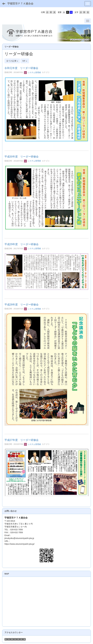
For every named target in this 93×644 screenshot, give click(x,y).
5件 (25, 61)
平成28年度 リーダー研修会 (22, 305)
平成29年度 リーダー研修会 (22, 244)
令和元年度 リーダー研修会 (21, 68)
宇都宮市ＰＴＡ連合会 (20, 4)
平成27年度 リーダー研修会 (22, 440)
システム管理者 (32, 72)
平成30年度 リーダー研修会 (22, 157)
